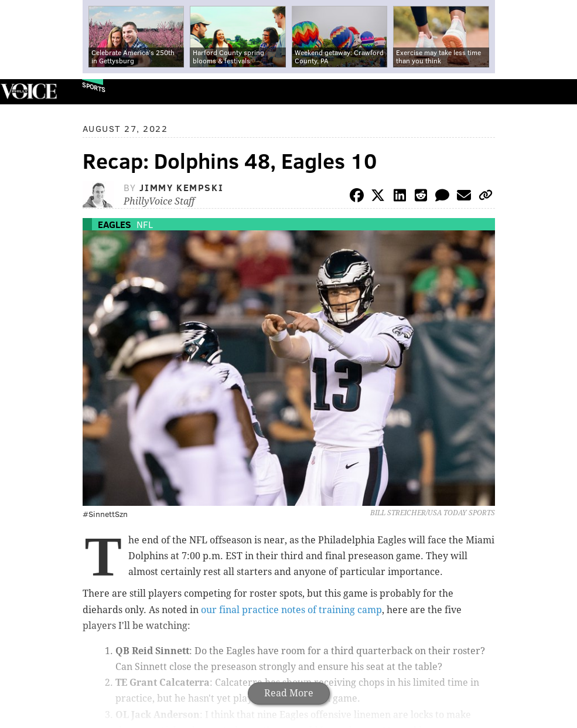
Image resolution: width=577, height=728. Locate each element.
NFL (145, 224)
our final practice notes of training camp (291, 610)
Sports (94, 87)
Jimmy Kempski (181, 187)
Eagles (115, 224)
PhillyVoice (28, 91)
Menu (558, 92)
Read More (289, 693)
